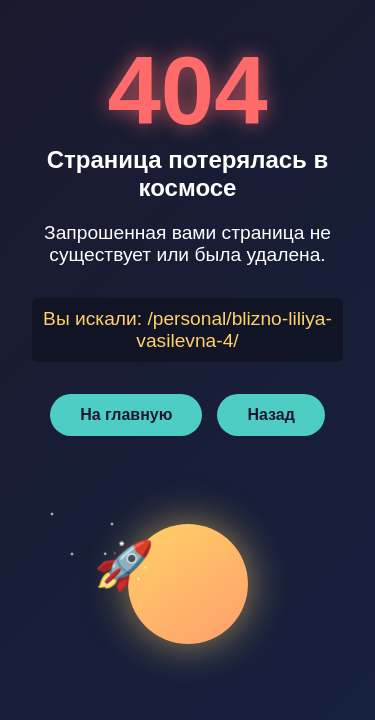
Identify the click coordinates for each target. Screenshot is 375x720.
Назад (270, 414)
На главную (126, 414)
